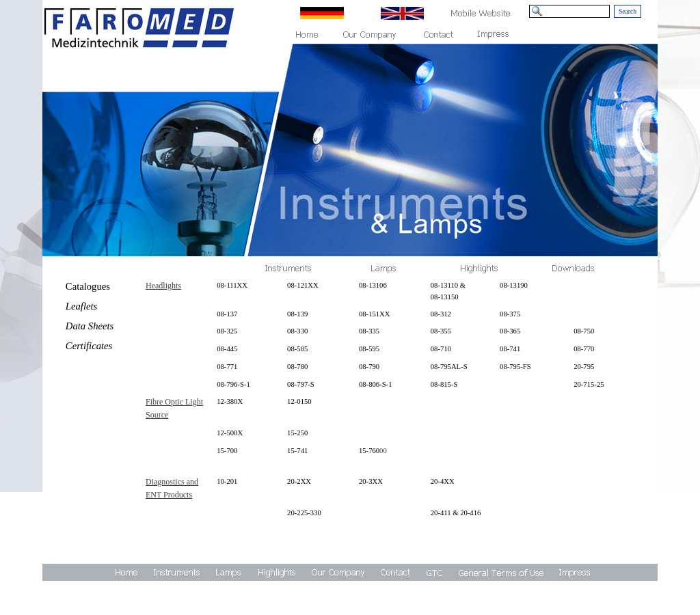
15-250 (297, 433)
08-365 (510, 331)
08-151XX (375, 314)
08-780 (297, 367)
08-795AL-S (449, 367)
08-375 (510, 314)
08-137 (227, 314)
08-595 (369, 349)
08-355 (441, 331)
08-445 (227, 349)
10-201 (227, 481)
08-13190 (514, 285)
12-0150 (299, 401)
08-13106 (373, 285)
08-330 (297, 331)
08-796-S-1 (233, 384)
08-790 (369, 367)
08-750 (584, 331)
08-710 (441, 349)
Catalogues (88, 286)
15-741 (297, 451)
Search (628, 11)
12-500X (230, 433)
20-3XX (371, 481)
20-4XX (443, 481)
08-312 (441, 314)
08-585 (297, 349)
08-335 (369, 331)
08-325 (227, 331)
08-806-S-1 (376, 384)
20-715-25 (589, 384)
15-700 (227, 451)
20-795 (584, 367)
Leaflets (81, 306)
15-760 (369, 451)
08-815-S (444, 384)
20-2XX (299, 481)
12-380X (230, 401)
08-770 (584, 349)
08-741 (510, 349)
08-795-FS (515, 367)
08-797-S (301, 384)
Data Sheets (90, 326)
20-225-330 (304, 513)
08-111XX (232, 285)
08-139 (297, 314)
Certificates (89, 346)
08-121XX (303, 285)
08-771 (227, 367)
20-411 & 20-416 (456, 513)
